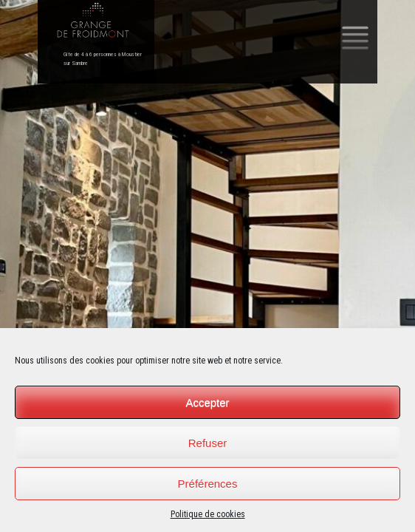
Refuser (208, 443)
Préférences (208, 484)
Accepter (207, 402)
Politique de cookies (208, 514)
